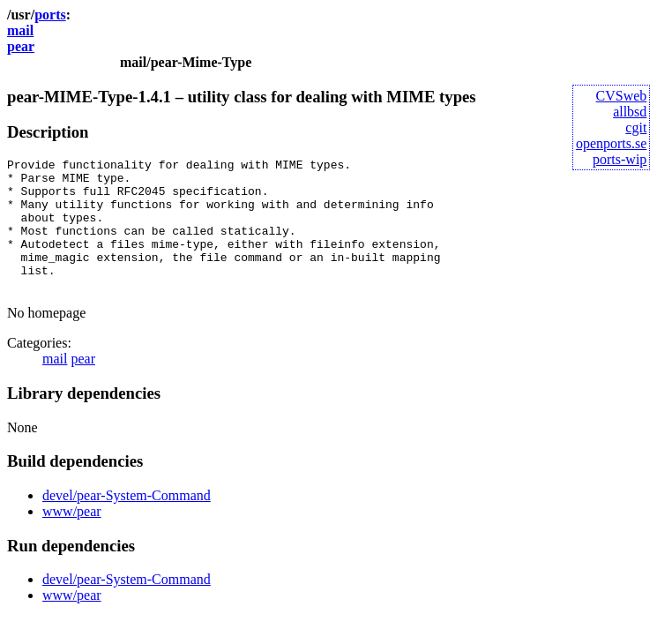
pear (21, 46)
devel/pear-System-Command (127, 522)
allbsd (630, 112)
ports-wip (620, 159)
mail (20, 30)
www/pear (72, 538)
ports (50, 15)
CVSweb (622, 96)
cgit (636, 127)
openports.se (611, 143)
